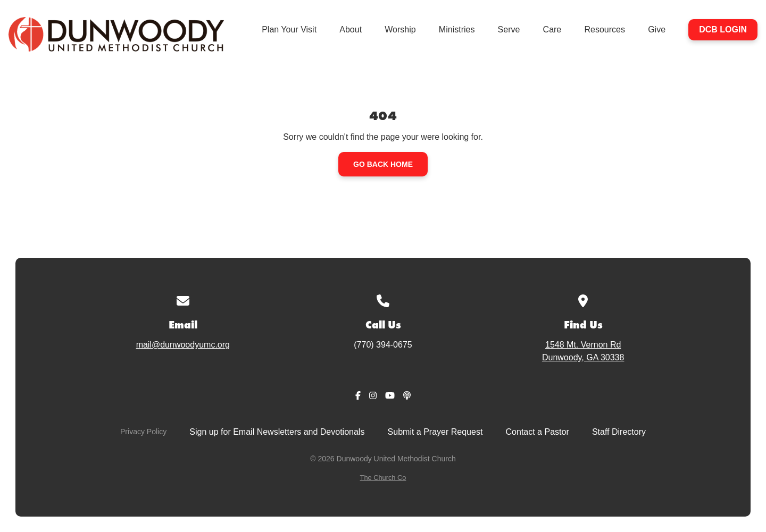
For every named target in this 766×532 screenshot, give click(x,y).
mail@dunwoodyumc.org (183, 345)
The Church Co (383, 478)
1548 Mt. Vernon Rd (583, 352)
